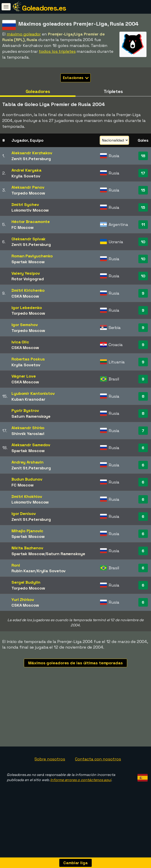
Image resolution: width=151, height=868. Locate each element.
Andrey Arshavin (27, 462)
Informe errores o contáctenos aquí (81, 793)
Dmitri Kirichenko (28, 290)
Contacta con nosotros (98, 772)
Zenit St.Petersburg (31, 159)
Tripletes (113, 91)
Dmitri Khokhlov (27, 496)
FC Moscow (23, 227)
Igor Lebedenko (27, 308)
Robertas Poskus (28, 359)
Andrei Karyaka (26, 170)
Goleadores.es (44, 8)
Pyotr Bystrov (25, 410)
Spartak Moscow (28, 262)
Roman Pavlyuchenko (32, 256)
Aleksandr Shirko (28, 428)
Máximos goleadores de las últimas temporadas (75, 663)
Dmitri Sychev (25, 204)
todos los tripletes (57, 51)
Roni (16, 565)
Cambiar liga (75, 863)
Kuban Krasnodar (28, 399)
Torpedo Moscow (28, 193)
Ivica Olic (20, 342)
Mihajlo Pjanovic (27, 531)
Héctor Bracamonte (31, 222)
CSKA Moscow (25, 296)
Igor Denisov (24, 514)
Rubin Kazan (23, 571)
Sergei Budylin (26, 582)
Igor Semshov (25, 325)
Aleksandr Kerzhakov (32, 153)
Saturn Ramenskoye (31, 416)
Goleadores (38, 91)
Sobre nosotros (50, 772)
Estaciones (76, 78)
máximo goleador (24, 34)
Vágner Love (24, 376)
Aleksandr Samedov (31, 445)
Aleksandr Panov (28, 187)
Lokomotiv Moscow (30, 210)
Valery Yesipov (26, 273)
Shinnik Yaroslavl (28, 434)
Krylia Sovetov (26, 176)
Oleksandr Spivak (29, 239)
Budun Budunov (27, 479)
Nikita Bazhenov (27, 548)
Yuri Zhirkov (23, 600)
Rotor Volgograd (28, 279)
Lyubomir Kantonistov (33, 393)
